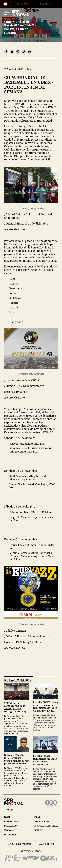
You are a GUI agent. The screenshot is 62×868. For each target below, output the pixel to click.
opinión (38, 830)
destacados (11, 826)
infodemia (10, 835)
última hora (11, 821)
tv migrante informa (46, 826)
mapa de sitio (46, 844)
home (7, 817)
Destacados (28, 4)
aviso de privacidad (19, 844)
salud (37, 817)
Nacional (50, 4)
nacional (10, 830)
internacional (42, 821)
